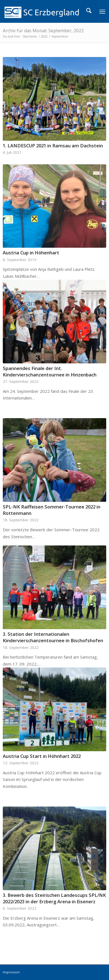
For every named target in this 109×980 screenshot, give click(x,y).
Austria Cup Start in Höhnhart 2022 (42, 756)
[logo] (44, 11)
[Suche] (89, 11)
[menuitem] (89, 11)
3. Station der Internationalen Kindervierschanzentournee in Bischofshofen (53, 637)
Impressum (11, 972)
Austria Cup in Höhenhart (31, 253)
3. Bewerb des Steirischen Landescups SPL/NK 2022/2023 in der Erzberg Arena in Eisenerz (54, 898)
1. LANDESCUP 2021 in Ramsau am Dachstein (53, 146)
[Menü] (102, 11)
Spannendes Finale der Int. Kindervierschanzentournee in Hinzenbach (50, 371)
